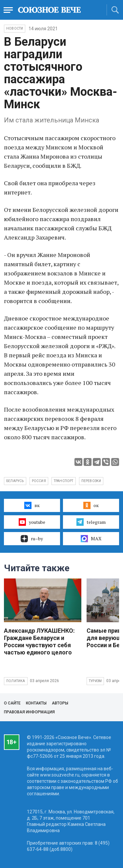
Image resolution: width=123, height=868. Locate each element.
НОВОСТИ (15, 28)
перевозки (91, 481)
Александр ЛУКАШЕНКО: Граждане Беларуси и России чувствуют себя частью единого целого (39, 641)
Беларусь (15, 481)
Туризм (95, 681)
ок (91, 505)
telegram (91, 522)
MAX (91, 539)
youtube (32, 522)
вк (32, 505)
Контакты (36, 703)
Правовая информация (29, 712)
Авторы (60, 703)
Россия (39, 481)
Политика (16, 681)
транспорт (64, 481)
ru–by (32, 539)
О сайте (12, 703)
